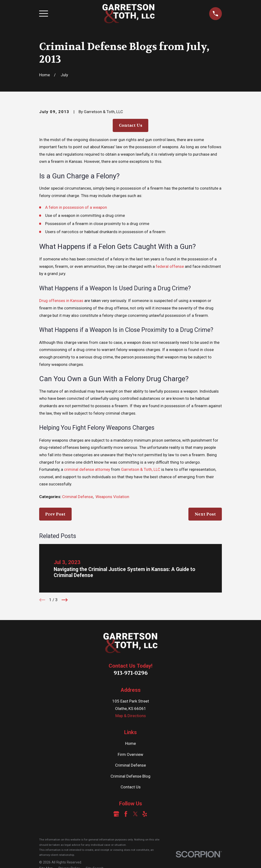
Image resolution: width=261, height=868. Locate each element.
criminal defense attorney (87, 469)
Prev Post (55, 514)
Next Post (205, 514)
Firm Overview (130, 754)
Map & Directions (131, 716)
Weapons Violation (112, 497)
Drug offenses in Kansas (61, 301)
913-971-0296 (131, 673)
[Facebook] (126, 814)
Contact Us (131, 125)
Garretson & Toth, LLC (141, 469)
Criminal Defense (77, 497)
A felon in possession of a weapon (76, 207)
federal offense (170, 266)
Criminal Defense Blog (130, 776)
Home (130, 743)
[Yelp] (145, 814)
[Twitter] (135, 814)
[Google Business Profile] (116, 814)
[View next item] (65, 600)
